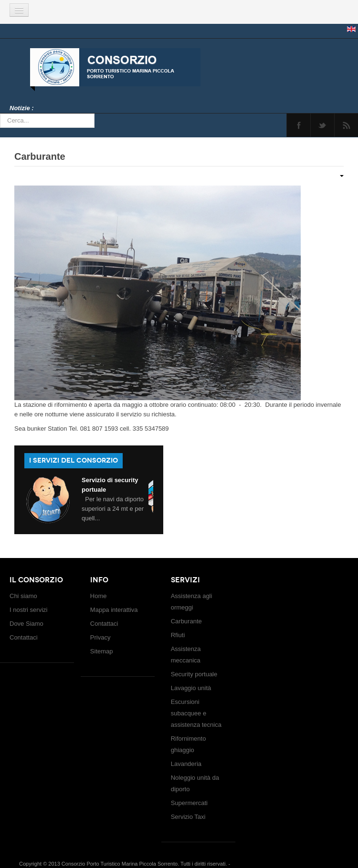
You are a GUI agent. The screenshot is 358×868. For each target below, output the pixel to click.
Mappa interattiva (114, 610)
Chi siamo (23, 596)
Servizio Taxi (188, 817)
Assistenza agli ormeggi (192, 602)
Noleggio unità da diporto (195, 783)
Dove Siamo (26, 624)
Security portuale (194, 674)
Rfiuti (178, 635)
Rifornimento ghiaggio (189, 744)
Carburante (40, 156)
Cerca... (0, 114)
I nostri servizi (28, 610)
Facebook (299, 125)
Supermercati (189, 803)
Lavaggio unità (191, 688)
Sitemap (102, 651)
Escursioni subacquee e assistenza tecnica (196, 713)
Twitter (322, 125)
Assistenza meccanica (186, 655)
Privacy (100, 637)
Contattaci (24, 637)
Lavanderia (186, 764)
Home (99, 596)
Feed (346, 125)
